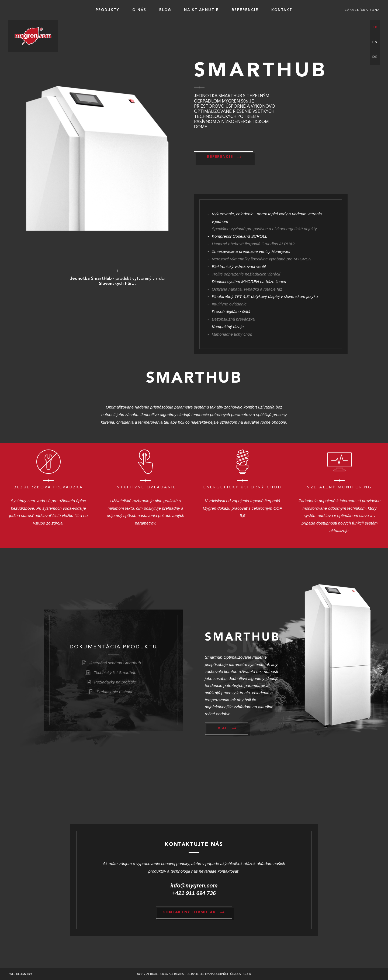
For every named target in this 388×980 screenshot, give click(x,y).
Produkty (108, 10)
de (375, 57)
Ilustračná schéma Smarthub (115, 663)
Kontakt (282, 10)
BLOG (165, 10)
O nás (139, 10)
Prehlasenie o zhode (115, 692)
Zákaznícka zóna (362, 10)
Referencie (245, 10)
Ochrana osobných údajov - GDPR (225, 974)
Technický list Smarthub (115, 673)
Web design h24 (21, 974)
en (375, 42)
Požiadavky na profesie (115, 682)
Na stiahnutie (201, 10)
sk (375, 28)
